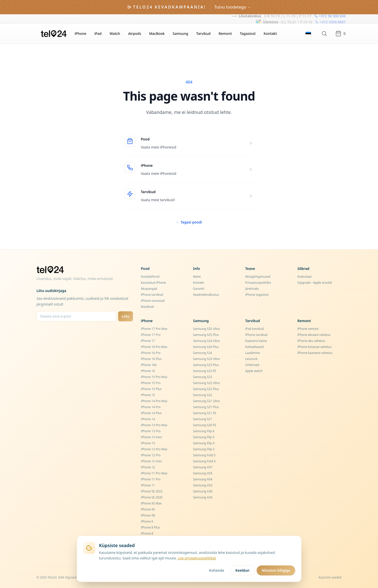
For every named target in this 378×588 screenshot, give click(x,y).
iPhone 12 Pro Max (154, 449)
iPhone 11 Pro (151, 479)
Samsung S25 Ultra (207, 329)
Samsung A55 (203, 473)
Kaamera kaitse (256, 341)
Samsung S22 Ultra (207, 383)
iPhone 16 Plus (151, 359)
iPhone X (147, 521)
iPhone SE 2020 (152, 497)
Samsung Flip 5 (204, 437)
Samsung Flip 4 (204, 443)
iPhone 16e (149, 365)
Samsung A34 (203, 497)
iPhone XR (148, 515)
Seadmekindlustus (206, 295)
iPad (98, 33)
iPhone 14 (148, 419)
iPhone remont (308, 329)
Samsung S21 (203, 419)
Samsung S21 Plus (206, 407)
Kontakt (270, 33)
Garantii (199, 289)
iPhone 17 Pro (151, 335)
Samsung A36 (203, 491)
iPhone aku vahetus (311, 341)
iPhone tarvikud (152, 295)
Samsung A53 (203, 485)
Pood (145, 139)
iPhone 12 (148, 467)
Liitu (125, 316)
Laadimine (253, 353)
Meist (197, 277)
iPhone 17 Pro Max (154, 329)
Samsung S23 (203, 377)
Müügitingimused (258, 277)
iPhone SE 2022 (152, 491)
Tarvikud (203, 33)
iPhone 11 (148, 485)
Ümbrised (252, 365)
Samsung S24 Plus (206, 347)
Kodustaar (305, 277)
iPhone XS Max (151, 503)
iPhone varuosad (153, 301)
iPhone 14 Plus (151, 413)
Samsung (180, 33)
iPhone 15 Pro (151, 383)
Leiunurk (252, 359)
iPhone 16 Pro (151, 353)
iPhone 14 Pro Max (154, 401)
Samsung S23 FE (205, 371)
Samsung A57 (203, 467)
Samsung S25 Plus (206, 335)
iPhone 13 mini (152, 437)
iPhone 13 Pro (151, 431)
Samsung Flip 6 (204, 431)
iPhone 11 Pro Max (154, 473)
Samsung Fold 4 (204, 461)
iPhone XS (148, 509)
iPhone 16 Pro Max (154, 347)
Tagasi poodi (189, 222)
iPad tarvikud (255, 329)
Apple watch (254, 371)
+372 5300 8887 (330, 19)
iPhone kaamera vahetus (315, 353)
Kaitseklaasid (254, 347)
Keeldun (242, 570)
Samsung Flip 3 (204, 449)
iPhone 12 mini (152, 461)
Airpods (135, 33)
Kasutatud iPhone (154, 283)
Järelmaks (252, 289)
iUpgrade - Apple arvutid (315, 283)
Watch (115, 33)
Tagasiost (248, 33)
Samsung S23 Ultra (207, 359)
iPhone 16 (148, 371)
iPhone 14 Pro (151, 407)
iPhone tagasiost (257, 295)
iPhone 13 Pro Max (154, 425)
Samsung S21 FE (205, 413)
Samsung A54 (203, 479)
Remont (225, 33)
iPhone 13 (148, 443)
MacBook (157, 33)
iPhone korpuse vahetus (315, 347)
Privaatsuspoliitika (258, 283)
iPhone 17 (148, 341)
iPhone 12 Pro (151, 455)
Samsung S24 (203, 353)
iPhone (81, 33)
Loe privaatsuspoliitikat (197, 558)
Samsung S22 (203, 395)
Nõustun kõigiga (276, 570)
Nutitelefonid (150, 277)
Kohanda (217, 570)
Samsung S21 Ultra (207, 401)
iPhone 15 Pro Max (154, 377)
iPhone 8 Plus (150, 527)
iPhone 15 (148, 395)
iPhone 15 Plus (151, 389)
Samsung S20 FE (205, 425)
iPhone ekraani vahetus (314, 335)
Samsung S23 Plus (206, 365)
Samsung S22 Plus (206, 389)
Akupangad (149, 289)
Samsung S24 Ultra (207, 341)
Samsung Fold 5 (204, 455)
